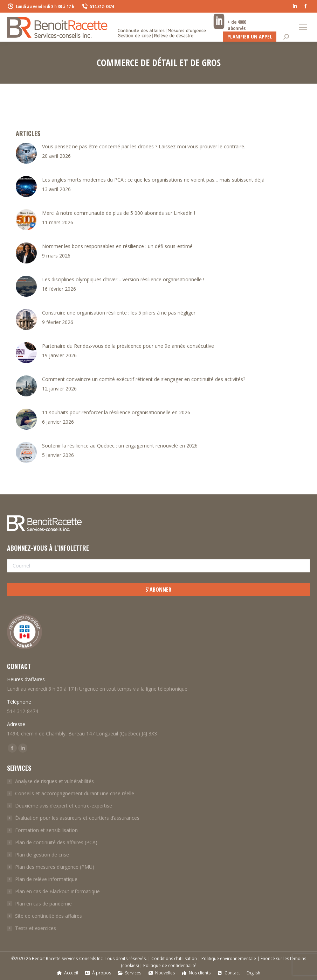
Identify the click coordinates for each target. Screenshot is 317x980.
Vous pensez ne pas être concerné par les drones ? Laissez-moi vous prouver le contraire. (144, 146)
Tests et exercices (36, 928)
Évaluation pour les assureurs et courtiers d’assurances (77, 818)
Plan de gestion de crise (42, 855)
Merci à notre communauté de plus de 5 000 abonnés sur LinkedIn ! (119, 213)
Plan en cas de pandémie (43, 904)
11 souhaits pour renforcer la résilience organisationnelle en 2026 (116, 412)
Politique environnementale (229, 958)
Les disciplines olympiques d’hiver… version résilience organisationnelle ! (123, 279)
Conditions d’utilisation (174, 958)
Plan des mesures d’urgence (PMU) (55, 867)
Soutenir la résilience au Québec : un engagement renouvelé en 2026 (120, 446)
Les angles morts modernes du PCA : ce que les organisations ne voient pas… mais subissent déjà (153, 180)
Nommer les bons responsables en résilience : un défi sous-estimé (117, 246)
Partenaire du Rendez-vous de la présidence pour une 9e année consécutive (128, 346)
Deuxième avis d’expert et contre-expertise (64, 806)
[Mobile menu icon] (303, 27)
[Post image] (26, 153)
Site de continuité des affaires (49, 916)
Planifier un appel (250, 36)
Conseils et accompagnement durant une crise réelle (75, 793)
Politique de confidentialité (170, 965)
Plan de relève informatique (46, 879)
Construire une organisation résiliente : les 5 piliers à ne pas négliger (119, 313)
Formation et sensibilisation (46, 830)
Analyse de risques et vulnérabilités (54, 781)
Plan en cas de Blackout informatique (57, 891)
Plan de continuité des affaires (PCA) (56, 842)
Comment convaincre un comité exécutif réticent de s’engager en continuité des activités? (144, 379)
